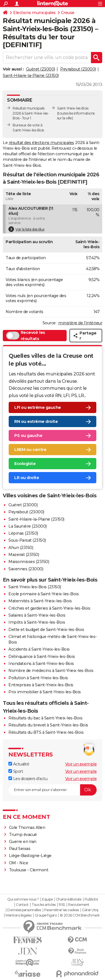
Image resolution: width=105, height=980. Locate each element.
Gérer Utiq (90, 910)
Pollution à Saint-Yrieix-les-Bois (38, 678)
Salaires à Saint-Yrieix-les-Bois (37, 615)
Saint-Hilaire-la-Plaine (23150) (31, 76)
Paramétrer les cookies (62, 910)
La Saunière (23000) (28, 526)
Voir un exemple (81, 764)
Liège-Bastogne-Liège (30, 856)
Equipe (47, 899)
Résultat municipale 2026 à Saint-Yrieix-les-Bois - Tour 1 (31, 113)
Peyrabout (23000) (78, 69)
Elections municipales (34, 13)
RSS (62, 905)
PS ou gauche (28, 436)
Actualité (19, 764)
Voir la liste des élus (26, 229)
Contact (22, 905)
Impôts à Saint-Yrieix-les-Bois (37, 622)
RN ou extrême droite (36, 421)
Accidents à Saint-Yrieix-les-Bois (39, 649)
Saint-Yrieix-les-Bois (73, 108)
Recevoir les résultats (26, 336)
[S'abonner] (53, 790)
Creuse (68, 13)
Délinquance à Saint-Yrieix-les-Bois (42, 657)
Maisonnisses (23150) (29, 562)
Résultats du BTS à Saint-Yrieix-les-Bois (46, 732)
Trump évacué (23, 835)
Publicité (91, 899)
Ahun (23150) (21, 548)
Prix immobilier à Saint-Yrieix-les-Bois (45, 692)
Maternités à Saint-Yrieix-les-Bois (40, 601)
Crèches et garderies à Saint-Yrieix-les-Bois (49, 608)
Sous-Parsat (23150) (27, 540)
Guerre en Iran (23, 842)
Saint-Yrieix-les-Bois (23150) (35, 587)
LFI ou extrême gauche (38, 407)
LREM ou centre (30, 450)
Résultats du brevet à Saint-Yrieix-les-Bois (48, 725)
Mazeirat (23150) (24, 555)
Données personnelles (24, 910)
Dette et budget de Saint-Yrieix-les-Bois (46, 630)
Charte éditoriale (69, 899)
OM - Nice (19, 863)
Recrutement (79, 905)
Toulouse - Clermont (29, 870)
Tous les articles (44, 905)
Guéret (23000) (41, 69)
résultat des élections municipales (41, 143)
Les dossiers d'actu (28, 779)
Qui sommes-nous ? (23, 899)
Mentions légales (18, 915)
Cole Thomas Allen (27, 828)
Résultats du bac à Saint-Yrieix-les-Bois (45, 718)
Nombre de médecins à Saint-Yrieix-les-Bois (51, 671)
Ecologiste (25, 464)
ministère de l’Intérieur (80, 323)
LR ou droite (27, 478)
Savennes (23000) (26, 569)
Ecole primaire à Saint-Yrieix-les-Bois (44, 594)
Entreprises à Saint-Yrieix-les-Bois (41, 685)
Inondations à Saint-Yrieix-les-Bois (41, 664)
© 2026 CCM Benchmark (80, 915)
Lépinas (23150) (23, 533)
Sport (16, 771)
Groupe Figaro (46, 915)
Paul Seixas (20, 849)
